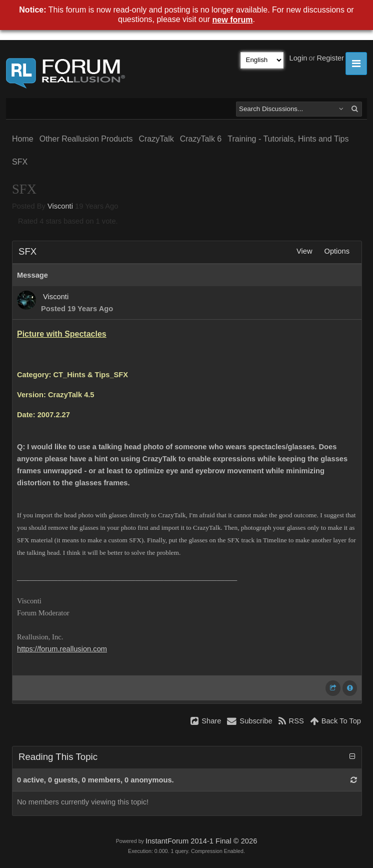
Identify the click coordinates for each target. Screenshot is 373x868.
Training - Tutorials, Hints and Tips (288, 139)
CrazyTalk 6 (201, 139)
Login (298, 58)
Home (23, 139)
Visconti (60, 206)
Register (330, 58)
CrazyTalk (156, 139)
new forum (233, 20)
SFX (20, 162)
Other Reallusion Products (86, 139)
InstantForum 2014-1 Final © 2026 (201, 841)
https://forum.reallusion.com (62, 649)
